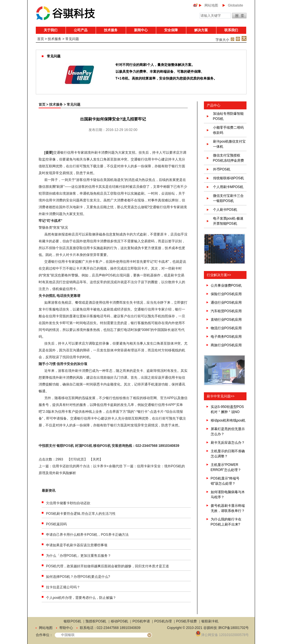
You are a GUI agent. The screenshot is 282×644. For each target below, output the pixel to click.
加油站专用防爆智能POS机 (228, 116)
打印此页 (77, 459)
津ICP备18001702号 (233, 628)
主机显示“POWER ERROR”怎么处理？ (226, 467)
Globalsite (236, 5)
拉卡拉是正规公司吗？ (63, 587)
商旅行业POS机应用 (226, 345)
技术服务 (111, 30)
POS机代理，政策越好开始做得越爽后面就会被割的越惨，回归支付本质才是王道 (107, 566)
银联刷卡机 (210, 621)
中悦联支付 (47, 446)
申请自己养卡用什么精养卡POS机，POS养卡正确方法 (87, 535)
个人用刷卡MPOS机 (228, 187)
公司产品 (81, 30)
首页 (41, 39)
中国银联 (68, 635)
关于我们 (51, 30)
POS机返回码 (56, 524)
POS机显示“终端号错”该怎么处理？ (225, 481)
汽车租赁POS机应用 (226, 311)
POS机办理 (163, 621)
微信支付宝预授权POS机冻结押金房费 (228, 158)
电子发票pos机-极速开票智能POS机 (228, 221)
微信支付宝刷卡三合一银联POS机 (228, 198)
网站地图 (211, 5)
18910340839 (169, 446)
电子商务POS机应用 (226, 337)
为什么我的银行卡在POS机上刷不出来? (226, 522)
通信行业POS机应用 (226, 303)
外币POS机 (222, 169)
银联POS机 (65, 446)
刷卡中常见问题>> (221, 396)
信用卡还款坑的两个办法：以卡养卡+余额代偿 (87, 466)
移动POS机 (102, 446)
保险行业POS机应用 (226, 294)
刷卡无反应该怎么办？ (228, 443)
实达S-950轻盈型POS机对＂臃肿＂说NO (227, 409)
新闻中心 (141, 30)
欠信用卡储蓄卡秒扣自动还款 (68, 503)
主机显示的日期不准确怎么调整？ (228, 454)
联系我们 (231, 30)
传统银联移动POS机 (228, 178)
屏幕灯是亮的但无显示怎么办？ (228, 432)
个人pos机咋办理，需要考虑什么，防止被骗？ (81, 598)
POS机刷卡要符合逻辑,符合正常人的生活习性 (81, 514)
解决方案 (201, 30)
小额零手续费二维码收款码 (228, 130)
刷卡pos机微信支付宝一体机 (229, 144)
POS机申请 (141, 621)
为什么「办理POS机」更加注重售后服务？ (79, 556)
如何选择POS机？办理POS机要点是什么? (78, 577)
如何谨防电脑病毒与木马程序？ (228, 495)
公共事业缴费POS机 (226, 285)
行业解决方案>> (219, 275)
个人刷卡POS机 (225, 210)
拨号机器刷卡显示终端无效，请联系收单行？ (228, 508)
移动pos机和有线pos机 (228, 420)
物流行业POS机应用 (226, 328)
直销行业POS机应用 (226, 320)
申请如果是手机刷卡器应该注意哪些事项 (77, 545)
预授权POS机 (96, 621)
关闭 (96, 459)
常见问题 (72, 39)
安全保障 (171, 30)
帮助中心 (66, 628)
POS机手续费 (186, 621)
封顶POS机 (84, 446)
